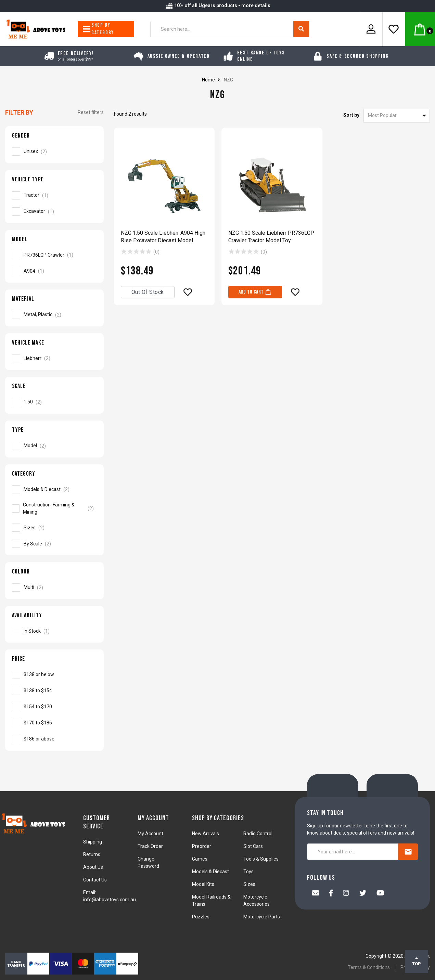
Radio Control (258, 834)
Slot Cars (253, 846)
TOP (417, 961)
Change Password (148, 862)
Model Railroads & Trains (211, 900)
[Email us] (316, 894)
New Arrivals (206, 834)
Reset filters (91, 112)
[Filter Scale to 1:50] (54, 402)
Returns (92, 854)
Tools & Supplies (261, 859)
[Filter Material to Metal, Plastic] (54, 315)
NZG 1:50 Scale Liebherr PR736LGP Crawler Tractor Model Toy (271, 237)
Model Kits (203, 884)
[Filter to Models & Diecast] (54, 489)
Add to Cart (255, 292)
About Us (93, 867)
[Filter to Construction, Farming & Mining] (54, 508)
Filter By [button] (19, 112)
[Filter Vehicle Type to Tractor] (54, 195)
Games (200, 859)
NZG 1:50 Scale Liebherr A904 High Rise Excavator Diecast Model (163, 237)
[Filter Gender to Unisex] (54, 152)
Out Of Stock (148, 292)
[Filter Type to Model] (54, 446)
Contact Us (95, 880)
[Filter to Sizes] (54, 528)
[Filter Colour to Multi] (54, 588)
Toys (248, 872)
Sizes (249, 884)
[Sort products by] (397, 116)
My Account (150, 834)
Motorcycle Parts (262, 917)
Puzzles (201, 917)
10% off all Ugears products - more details (218, 5)
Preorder (202, 846)
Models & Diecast (210, 872)
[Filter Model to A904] (54, 271)
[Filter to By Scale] (54, 544)
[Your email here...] (353, 852)
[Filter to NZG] (54, 675)
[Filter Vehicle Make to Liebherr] (54, 358)
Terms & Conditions (369, 967)
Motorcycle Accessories (257, 900)
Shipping (93, 842)
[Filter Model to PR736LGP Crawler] (54, 255)
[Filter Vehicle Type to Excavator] (54, 211)
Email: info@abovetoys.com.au (110, 896)
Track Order (150, 846)
